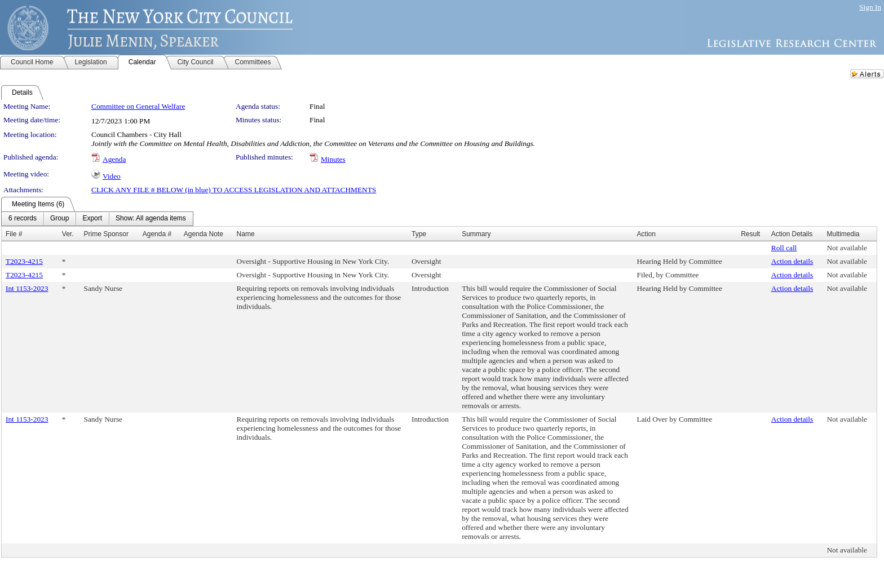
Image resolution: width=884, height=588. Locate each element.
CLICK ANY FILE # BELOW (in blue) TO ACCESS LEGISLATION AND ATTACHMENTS (234, 190)
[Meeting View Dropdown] (151, 219)
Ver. (68, 234)
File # (14, 234)
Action (646, 234)
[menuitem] (23, 219)
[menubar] (97, 219)
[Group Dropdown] (59, 219)
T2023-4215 (24, 261)
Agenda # (157, 234)
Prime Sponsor (106, 234)
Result (750, 234)
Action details (792, 261)
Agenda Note (204, 234)
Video (112, 176)
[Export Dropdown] (92, 219)
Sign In (870, 7)
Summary (476, 234)
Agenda (114, 159)
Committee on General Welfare (138, 106)
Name (246, 234)
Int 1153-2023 (27, 288)
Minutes (333, 159)
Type (419, 234)
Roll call (784, 248)
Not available (847, 248)
